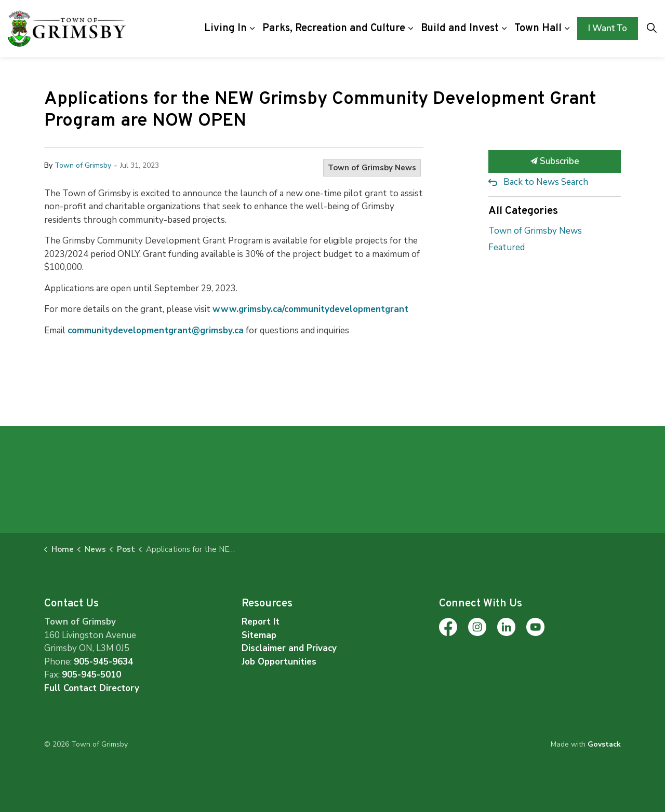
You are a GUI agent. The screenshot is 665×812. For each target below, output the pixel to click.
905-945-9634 (103, 662)
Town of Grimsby (83, 165)
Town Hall (538, 29)
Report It (261, 622)
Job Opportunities (279, 662)
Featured (507, 247)
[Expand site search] (651, 29)
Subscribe (555, 161)
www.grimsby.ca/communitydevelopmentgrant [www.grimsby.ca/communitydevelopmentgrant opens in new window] (310, 309)
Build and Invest (460, 29)
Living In (225, 29)
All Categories (523, 211)
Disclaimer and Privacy (289, 648)
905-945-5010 (91, 675)
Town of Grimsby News (372, 168)
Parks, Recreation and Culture (334, 29)
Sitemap (259, 635)
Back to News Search (546, 182)
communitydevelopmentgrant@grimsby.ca (156, 330)
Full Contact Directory (92, 688)
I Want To (608, 29)
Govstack (604, 744)
